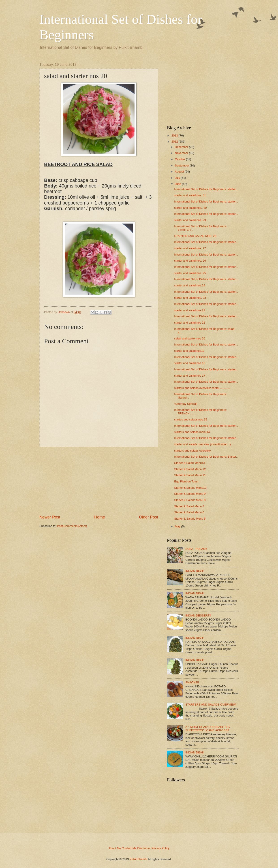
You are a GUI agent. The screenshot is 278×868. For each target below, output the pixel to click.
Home (100, 517)
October (180, 159)
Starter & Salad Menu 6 (189, 512)
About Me (115, 848)
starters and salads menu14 (192, 432)
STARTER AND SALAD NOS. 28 (195, 236)
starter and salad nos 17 (190, 376)
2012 (175, 142)
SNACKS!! (192, 682)
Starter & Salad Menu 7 (189, 506)
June (178, 184)
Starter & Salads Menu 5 (190, 519)
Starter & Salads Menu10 (190, 488)
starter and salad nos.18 (190, 363)
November (181, 153)
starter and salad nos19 (189, 351)
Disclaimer (144, 848)
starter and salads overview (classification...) (202, 444)
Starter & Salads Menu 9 (190, 494)
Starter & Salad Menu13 (189, 463)
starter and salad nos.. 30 (190, 208)
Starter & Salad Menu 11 (190, 475)
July (177, 178)
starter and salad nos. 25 (190, 273)
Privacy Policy (160, 848)
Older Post (149, 517)
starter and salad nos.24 (190, 285)
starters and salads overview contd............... (202, 388)
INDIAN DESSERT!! (198, 615)
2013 (175, 135)
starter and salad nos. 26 (190, 261)
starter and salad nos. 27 (190, 248)
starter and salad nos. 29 (190, 220)
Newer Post (50, 517)
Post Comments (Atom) (72, 526)
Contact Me (129, 848)
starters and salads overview (192, 451)
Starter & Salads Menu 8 (190, 500)
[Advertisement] (99, 481)
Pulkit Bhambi (138, 859)
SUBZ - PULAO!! (196, 549)
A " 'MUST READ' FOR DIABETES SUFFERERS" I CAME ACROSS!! (207, 729)
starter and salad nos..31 (190, 195)
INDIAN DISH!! (195, 571)
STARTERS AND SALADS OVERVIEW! (211, 705)
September (182, 165)
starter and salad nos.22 (190, 310)
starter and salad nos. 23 (190, 298)
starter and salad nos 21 (190, 323)
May (177, 526)
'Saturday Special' (186, 404)
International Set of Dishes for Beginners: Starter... (206, 457)
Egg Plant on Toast (186, 481)
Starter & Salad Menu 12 (190, 469)
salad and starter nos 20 (190, 338)
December (181, 147)
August (179, 172)
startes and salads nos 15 (191, 419)
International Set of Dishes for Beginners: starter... (206, 189)
